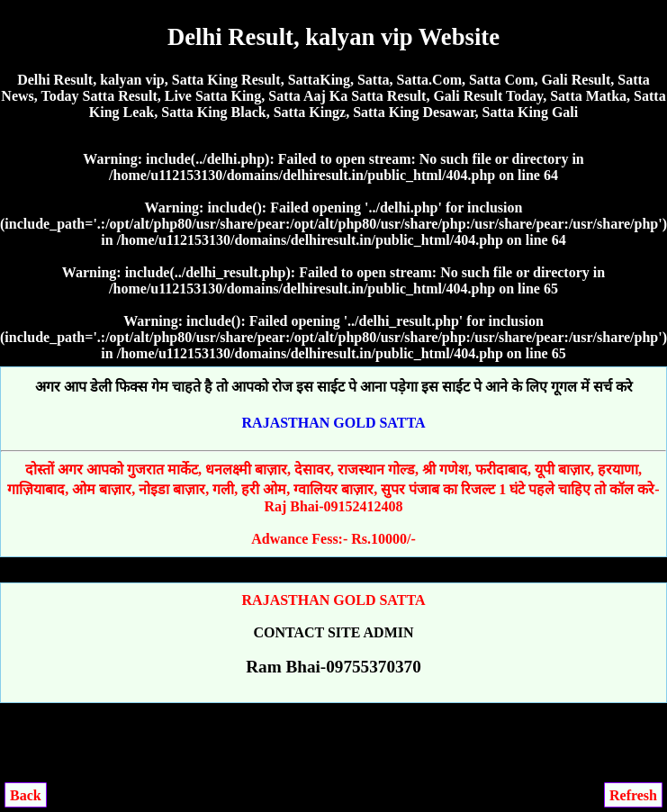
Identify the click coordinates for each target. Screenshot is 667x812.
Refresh (633, 795)
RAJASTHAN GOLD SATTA (334, 423)
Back (26, 795)
